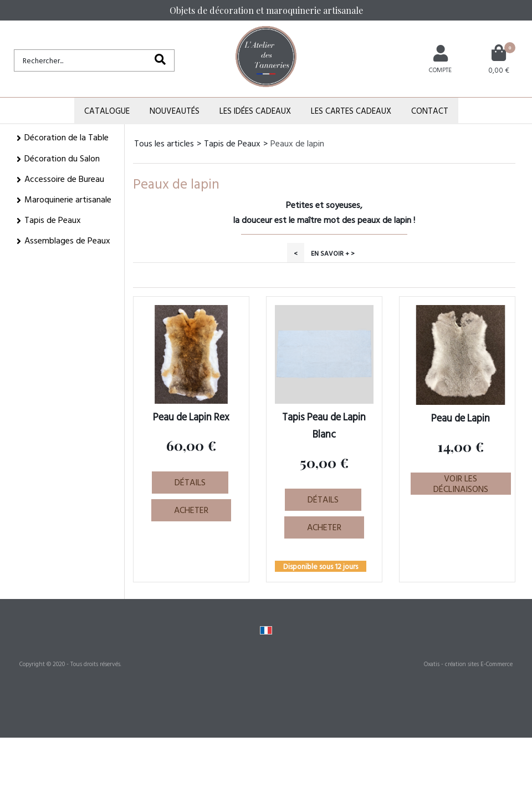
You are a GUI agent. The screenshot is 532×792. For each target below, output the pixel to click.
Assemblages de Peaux (67, 240)
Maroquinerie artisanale (68, 199)
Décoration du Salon (62, 158)
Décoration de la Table (66, 137)
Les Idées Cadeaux (255, 111)
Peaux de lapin (297, 143)
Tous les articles (164, 143)
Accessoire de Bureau (64, 179)
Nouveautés (175, 111)
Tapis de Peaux (53, 220)
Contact (430, 111)
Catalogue (107, 111)
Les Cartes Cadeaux (351, 111)
